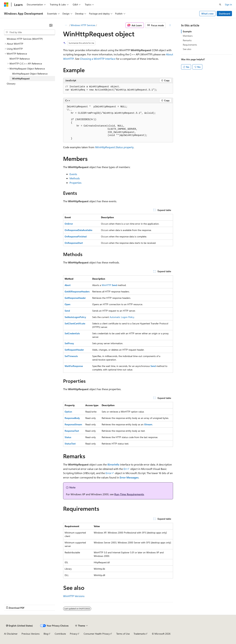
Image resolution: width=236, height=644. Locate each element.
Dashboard (224, 14)
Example (187, 31)
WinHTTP (106, 285)
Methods (75, 178)
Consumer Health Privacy (97, 634)
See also (187, 49)
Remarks (187, 40)
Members (188, 36)
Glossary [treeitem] (11, 84)
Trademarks (140, 634)
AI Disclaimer (11, 634)
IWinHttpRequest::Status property (114, 147)
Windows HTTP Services (83, 25)
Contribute (60, 634)
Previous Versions (31, 634)
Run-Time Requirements (129, 494)
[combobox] (30, 32)
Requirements (190, 45)
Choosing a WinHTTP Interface (98, 59)
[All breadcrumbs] (66, 25)
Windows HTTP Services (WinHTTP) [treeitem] (25, 39)
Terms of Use (123, 634)
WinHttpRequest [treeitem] (21, 78)
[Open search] (220, 5)
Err (125, 469)
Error (108, 473)
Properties (75, 183)
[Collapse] (51, 25)
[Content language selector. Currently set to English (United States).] (19, 626)
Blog (46, 634)
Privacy (74, 634)
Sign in (228, 4)
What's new (207, 14)
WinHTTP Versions (74, 596)
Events (73, 174)
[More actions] (170, 25)
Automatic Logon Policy (122, 317)
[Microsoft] (6, 5)
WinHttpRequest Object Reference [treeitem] (30, 74)
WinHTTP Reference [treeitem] (20, 59)
